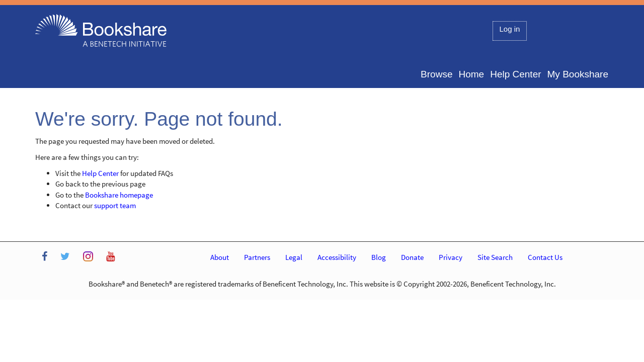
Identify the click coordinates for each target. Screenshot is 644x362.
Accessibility (337, 257)
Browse (436, 74)
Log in (510, 29)
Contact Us (545, 257)
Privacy (451, 257)
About (220, 257)
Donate (412, 257)
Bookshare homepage (119, 195)
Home (471, 74)
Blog (379, 257)
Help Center (515, 74)
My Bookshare (578, 74)
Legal (294, 257)
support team (115, 205)
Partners (257, 257)
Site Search (495, 257)
